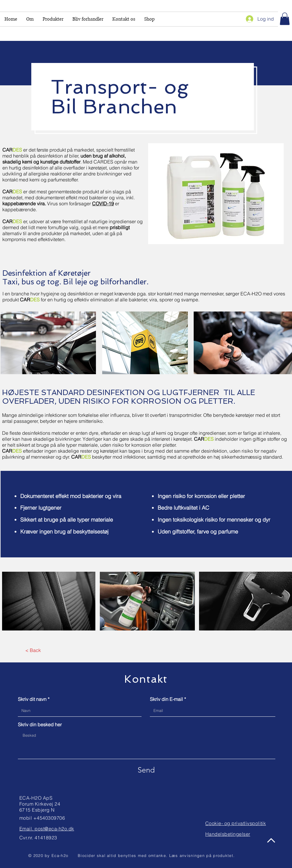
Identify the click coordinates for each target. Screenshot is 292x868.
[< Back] (33, 650)
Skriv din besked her (40, 724)
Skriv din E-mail (166, 699)
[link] (285, 19)
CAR (12, 451)
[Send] (146, 770)
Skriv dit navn (32, 699)
